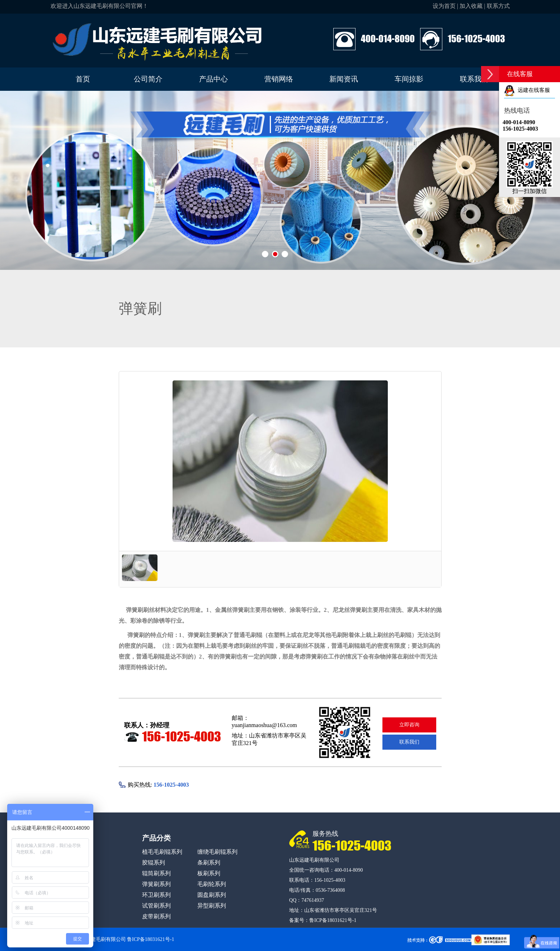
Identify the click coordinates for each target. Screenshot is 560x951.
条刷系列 (209, 863)
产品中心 (213, 79)
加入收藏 (471, 6)
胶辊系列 (154, 863)
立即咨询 (409, 725)
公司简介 (148, 79)
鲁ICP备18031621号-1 (333, 920)
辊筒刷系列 (156, 873)
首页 (83, 79)
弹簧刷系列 (156, 884)
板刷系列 (209, 873)
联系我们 (474, 79)
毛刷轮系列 (212, 884)
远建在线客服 (527, 90)
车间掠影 (409, 79)
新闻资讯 (344, 79)
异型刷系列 (212, 906)
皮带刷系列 (156, 916)
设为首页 (444, 6)
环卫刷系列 (156, 895)
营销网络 (279, 79)
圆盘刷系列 (212, 895)
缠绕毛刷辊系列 (217, 852)
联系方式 (498, 6)
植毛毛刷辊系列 (162, 852)
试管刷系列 (156, 906)
